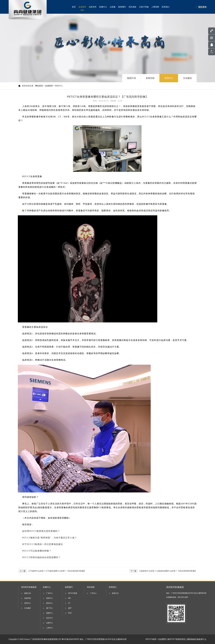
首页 (74, 7)
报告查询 (202, 7)
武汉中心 (49, 618)
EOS (70, 613)
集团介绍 (131, 78)
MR (69, 598)
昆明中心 (49, 598)
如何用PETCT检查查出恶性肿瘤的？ (41, 531)
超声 (70, 608)
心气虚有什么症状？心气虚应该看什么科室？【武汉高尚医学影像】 (52, 571)
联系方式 (115, 593)
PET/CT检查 (73, 593)
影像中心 (103, 7)
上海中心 (49, 628)
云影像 (113, 7)
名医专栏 (93, 7)
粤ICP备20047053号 (70, 639)
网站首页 (39, 86)
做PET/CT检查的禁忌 (176, 639)
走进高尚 (82, 7)
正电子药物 (144, 7)
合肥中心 (49, 623)
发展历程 (150, 78)
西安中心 (49, 603)
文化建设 (187, 78)
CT (69, 603)
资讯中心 (169, 78)
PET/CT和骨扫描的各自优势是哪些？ (41, 557)
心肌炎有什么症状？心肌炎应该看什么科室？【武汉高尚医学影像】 (163, 571)
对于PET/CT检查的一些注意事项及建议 (43, 544)
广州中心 (49, 593)
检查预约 (122, 7)
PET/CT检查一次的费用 (156, 639)
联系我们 (166, 7)
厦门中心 (49, 608)
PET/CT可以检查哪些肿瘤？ (37, 551)
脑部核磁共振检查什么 (197, 639)
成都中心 (49, 613)
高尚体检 (132, 7)
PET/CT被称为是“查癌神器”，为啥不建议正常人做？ (50, 538)
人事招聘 (155, 7)
